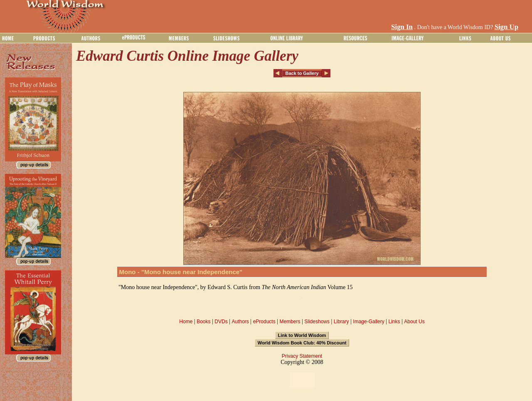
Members (290, 322)
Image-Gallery (368, 322)
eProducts (264, 322)
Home (186, 322)
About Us (414, 322)
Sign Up (506, 27)
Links (394, 322)
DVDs (221, 322)
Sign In (402, 27)
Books (203, 322)
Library (341, 322)
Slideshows (317, 322)
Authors (240, 322)
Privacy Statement (302, 356)
